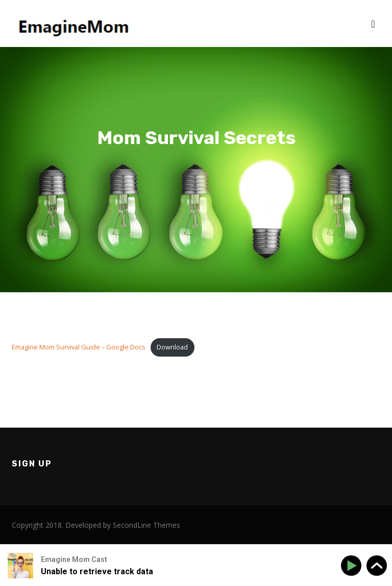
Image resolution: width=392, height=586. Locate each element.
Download (172, 347)
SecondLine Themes (146, 525)
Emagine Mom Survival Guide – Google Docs (79, 347)
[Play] (353, 566)
